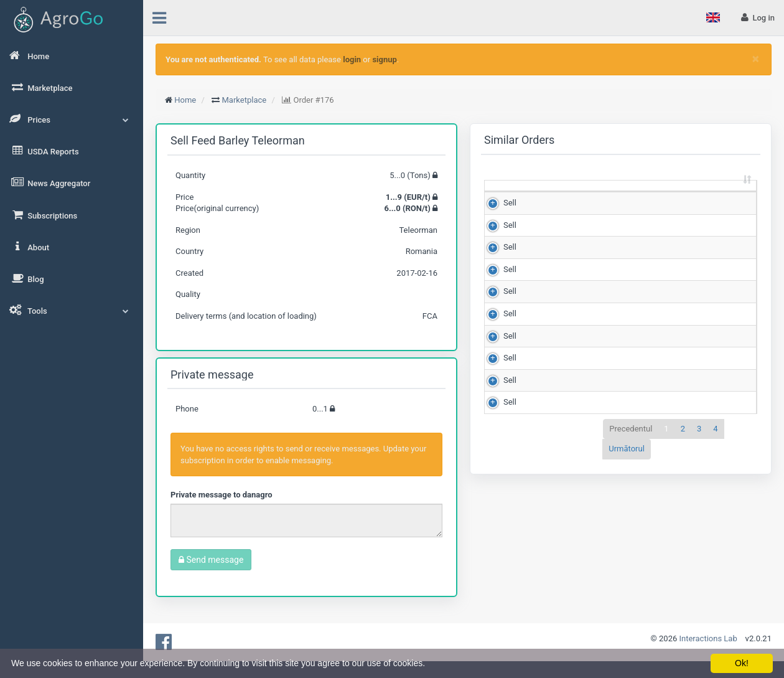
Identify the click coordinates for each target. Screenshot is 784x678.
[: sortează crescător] (503, 198)
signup (384, 59)
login (352, 59)
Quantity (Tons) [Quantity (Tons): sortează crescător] (542, 197)
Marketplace (245, 100)
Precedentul (631, 585)
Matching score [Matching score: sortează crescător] (661, 197)
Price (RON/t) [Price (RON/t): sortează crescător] (601, 197)
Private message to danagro (222, 495)
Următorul (627, 605)
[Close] (756, 59)
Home (185, 100)
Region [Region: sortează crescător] (720, 203)
